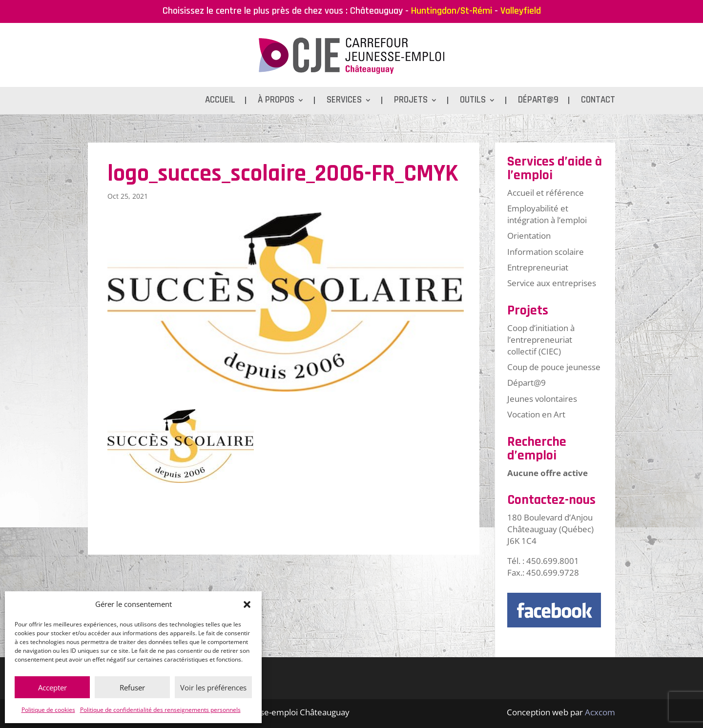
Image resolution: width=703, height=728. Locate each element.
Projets (411, 101)
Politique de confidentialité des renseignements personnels (160, 710)
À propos (276, 101)
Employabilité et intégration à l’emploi (547, 214)
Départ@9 (538, 101)
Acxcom (600, 712)
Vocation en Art (536, 414)
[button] (247, 604)
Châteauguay (376, 11)
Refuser (132, 687)
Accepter (52, 687)
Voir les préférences (213, 687)
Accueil (220, 101)
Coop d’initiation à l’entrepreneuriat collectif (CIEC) (541, 340)
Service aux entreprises (552, 283)
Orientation (529, 236)
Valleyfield (521, 11)
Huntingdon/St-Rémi (452, 11)
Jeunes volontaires (542, 399)
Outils (473, 101)
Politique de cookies (48, 710)
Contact (598, 101)
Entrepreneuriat (538, 267)
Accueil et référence (546, 193)
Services (344, 101)
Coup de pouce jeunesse (554, 367)
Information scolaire (546, 252)
